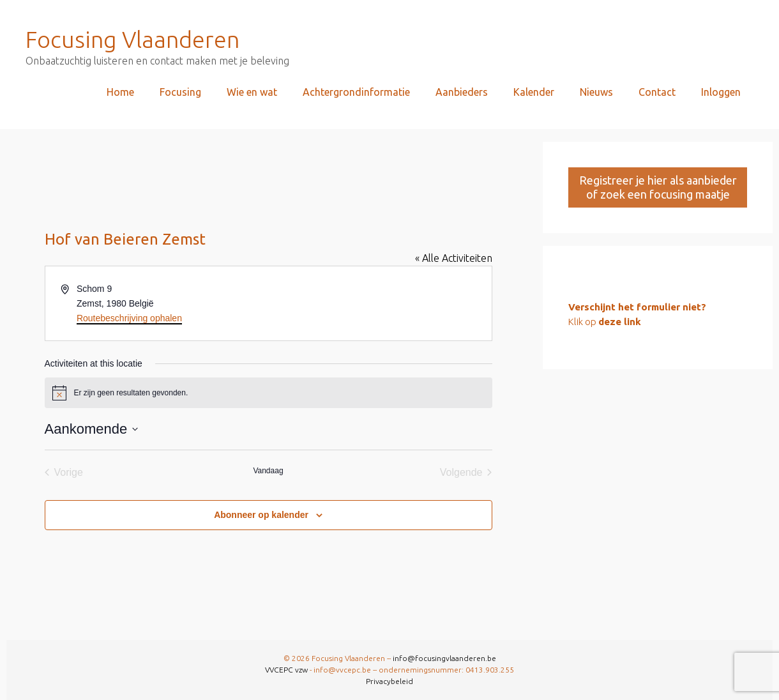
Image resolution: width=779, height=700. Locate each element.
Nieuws (596, 92)
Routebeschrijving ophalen (129, 318)
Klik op (605, 322)
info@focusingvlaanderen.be (444, 658)
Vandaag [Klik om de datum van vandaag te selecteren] (268, 471)
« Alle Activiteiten (454, 258)
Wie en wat (252, 92)
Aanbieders (462, 92)
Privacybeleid (390, 681)
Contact (657, 92)
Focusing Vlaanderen (132, 39)
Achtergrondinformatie (356, 92)
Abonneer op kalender (261, 515)
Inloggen (721, 92)
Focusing (180, 92)
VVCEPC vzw (287, 670)
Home (120, 92)
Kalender (534, 92)
